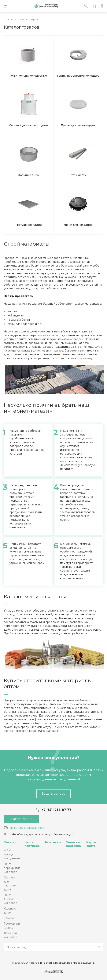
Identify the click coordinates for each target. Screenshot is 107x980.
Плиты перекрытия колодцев (12, 868)
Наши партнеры (32, 844)
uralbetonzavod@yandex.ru (28, 828)
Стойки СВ (11, 918)
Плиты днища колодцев (10, 899)
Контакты (53, 842)
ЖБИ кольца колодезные (12, 854)
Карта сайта (91, 844)
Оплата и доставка (73, 844)
